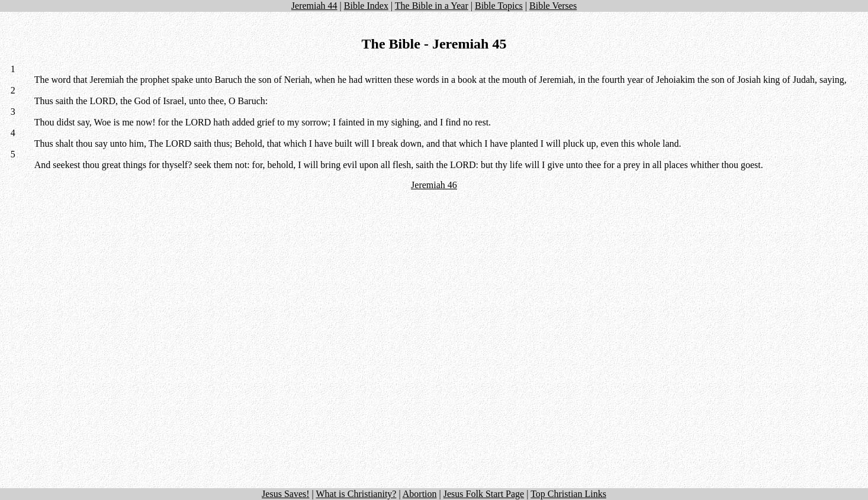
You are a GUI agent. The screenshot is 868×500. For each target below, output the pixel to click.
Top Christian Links (568, 494)
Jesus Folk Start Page (484, 494)
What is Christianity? (356, 494)
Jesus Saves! (285, 494)
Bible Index (366, 6)
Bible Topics (499, 6)
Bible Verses (553, 6)
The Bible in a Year (432, 6)
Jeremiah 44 (314, 6)
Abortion (420, 494)
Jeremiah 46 (434, 185)
